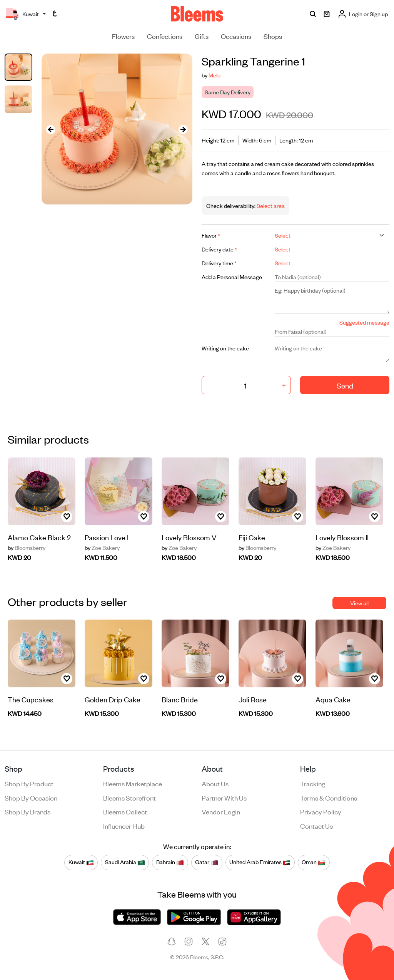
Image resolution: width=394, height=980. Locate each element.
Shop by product (29, 783)
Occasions (236, 36)
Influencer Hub (124, 826)
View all (359, 603)
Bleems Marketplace (133, 783)
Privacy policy (321, 811)
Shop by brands (28, 811)
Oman (314, 862)
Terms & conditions (329, 797)
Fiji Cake (252, 537)
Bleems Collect (125, 811)
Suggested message (364, 322)
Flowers (123, 36)
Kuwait (81, 862)
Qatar (207, 862)
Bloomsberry (27, 548)
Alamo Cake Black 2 (39, 537)
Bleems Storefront (129, 797)
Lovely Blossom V (189, 537)
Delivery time (219, 263)
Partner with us (224, 797)
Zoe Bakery (102, 548)
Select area (270, 205)
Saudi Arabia (125, 862)
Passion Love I (107, 537)
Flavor (211, 235)
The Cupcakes (31, 699)
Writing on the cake (225, 348)
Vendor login (221, 811)
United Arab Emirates (260, 862)
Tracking (313, 783)
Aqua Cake (333, 699)
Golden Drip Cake (113, 699)
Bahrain (170, 862)
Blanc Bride (180, 699)
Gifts (202, 36)
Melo (215, 75)
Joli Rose (253, 699)
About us (215, 783)
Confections (165, 36)
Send (345, 385)
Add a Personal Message (232, 277)
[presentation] (51, 129)
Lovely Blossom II (342, 537)
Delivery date (219, 249)
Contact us (316, 826)
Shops (273, 36)
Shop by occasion (31, 797)
